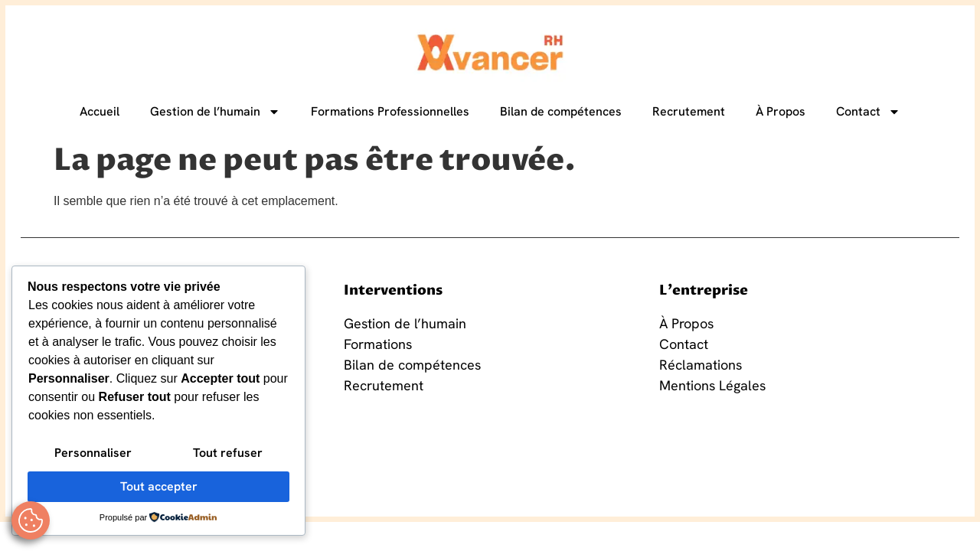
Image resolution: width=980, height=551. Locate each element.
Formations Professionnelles (390, 111)
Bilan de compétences (561, 111)
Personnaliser (93, 453)
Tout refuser (228, 453)
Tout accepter (159, 486)
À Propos (781, 111)
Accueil (100, 111)
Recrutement (689, 111)
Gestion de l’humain (215, 112)
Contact (868, 112)
